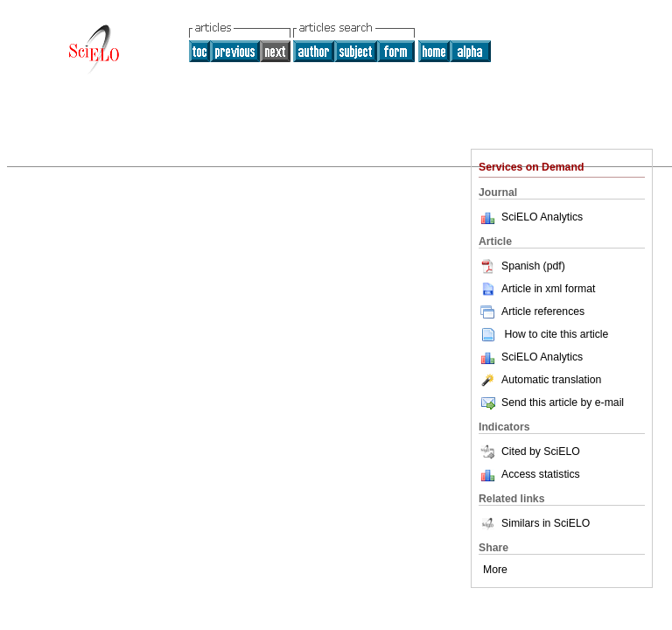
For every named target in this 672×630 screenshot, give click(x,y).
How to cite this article (556, 334)
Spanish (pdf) (522, 266)
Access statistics (541, 474)
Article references (532, 311)
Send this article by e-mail (551, 402)
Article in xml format (537, 289)
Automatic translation (540, 380)
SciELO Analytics (542, 217)
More (495, 570)
